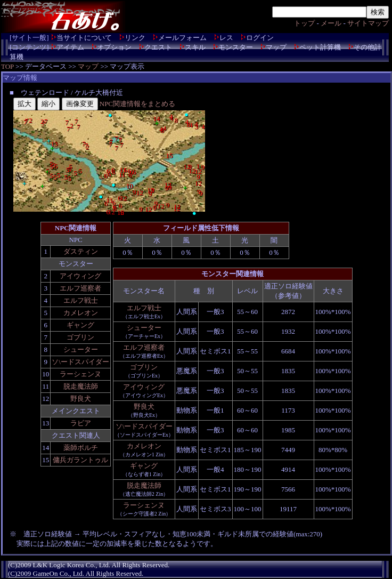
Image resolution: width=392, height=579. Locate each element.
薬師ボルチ (81, 448)
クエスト (158, 47)
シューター (81, 349)
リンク (135, 38)
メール (331, 23)
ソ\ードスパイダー (80, 362)
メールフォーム (182, 38)
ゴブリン (80, 337)
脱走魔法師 (81, 386)
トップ (304, 23)
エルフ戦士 (81, 300)
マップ (276, 47)
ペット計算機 (320, 47)
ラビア (81, 423)
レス (226, 38)
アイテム (70, 47)
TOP (7, 66)
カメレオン (81, 313)
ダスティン (81, 251)
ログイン (260, 38)
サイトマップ (368, 23)
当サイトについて (84, 38)
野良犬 (81, 399)
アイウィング (80, 276)
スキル (195, 47)
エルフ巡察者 (80, 288)
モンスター (236, 47)
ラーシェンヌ (80, 374)
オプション (114, 47)
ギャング (80, 325)
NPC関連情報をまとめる (137, 104)
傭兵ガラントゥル (80, 460)
